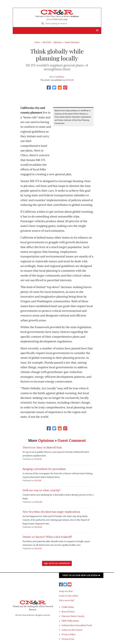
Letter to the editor (69, 596)
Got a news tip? (67, 600)
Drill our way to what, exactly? (42, 490)
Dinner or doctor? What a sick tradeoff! (47, 537)
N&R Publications (70, 621)
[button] (97, 30)
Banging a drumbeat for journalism (44, 469)
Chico (37, 42)
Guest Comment (72, 42)
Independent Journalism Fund (77, 625)
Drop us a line (66, 591)
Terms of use (68, 639)
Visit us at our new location (81, 575)
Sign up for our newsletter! (57, 563)
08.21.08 (38, 548)
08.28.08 (38, 527)
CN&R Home (68, 607)
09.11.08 (38, 480)
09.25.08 (47, 42)
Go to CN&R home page (57, 19)
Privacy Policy (69, 634)
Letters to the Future (72, 630)
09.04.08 (38, 502)
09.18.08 (38, 459)
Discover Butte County (73, 616)
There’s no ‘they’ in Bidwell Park (42, 447)
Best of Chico (68, 612)
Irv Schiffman (58, 77)
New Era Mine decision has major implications (51, 512)
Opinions (58, 42)
